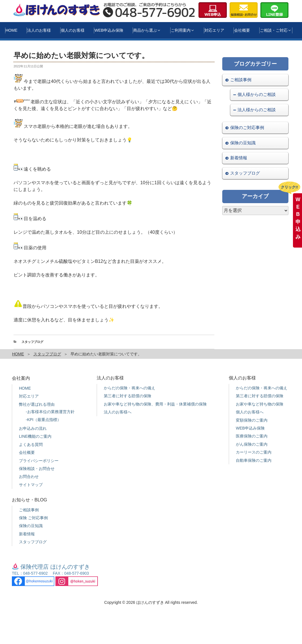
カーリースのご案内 (254, 452)
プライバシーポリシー (39, 461)
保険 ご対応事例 (33, 518)
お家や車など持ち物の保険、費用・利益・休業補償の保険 (155, 404)
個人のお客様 (73, 30)
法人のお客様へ (118, 412)
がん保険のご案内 (252, 444)
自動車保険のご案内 (254, 460)
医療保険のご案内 (252, 436)
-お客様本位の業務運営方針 (50, 412)
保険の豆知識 (243, 143)
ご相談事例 (241, 80)
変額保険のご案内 (252, 420)
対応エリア (214, 30)
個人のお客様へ (250, 412)
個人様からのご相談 (257, 94)
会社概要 (242, 30)
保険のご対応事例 (247, 127)
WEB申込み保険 (109, 30)
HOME (12, 30)
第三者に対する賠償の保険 (128, 396)
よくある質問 (31, 445)
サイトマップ (31, 485)
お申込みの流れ (33, 428)
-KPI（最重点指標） (43, 420)
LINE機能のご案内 (35, 436)
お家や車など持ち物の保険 (260, 404)
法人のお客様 (39, 30)
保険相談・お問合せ (37, 469)
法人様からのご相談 (257, 110)
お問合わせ (29, 476)
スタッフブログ (32, 342)
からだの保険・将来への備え (130, 388)
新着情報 (239, 158)
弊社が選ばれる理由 (37, 404)
